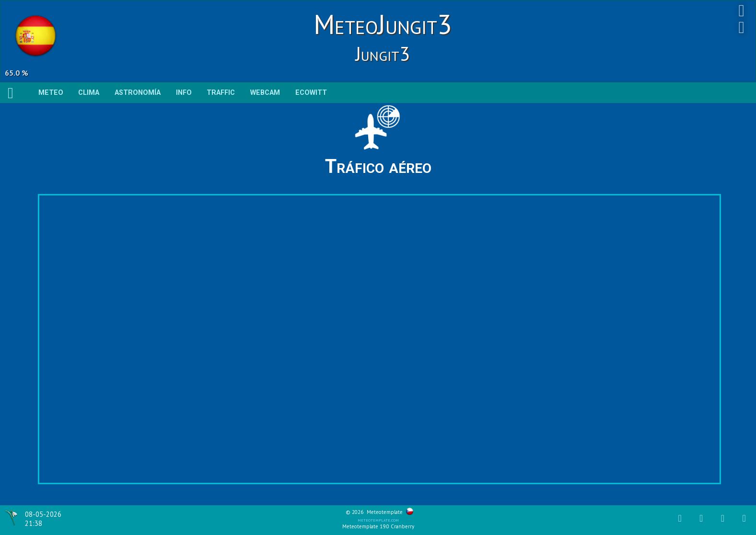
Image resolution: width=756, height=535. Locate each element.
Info (184, 93)
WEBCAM (265, 93)
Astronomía (138, 93)
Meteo (51, 93)
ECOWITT (311, 93)
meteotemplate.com (378, 520)
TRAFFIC (221, 93)
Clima (89, 93)
